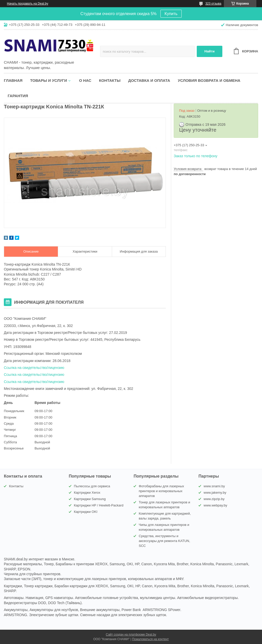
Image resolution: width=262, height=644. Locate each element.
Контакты (110, 80)
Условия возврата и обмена (209, 80)
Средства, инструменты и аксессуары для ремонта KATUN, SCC (164, 541)
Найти (210, 51)
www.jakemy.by (215, 493)
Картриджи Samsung (90, 499)
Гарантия (18, 96)
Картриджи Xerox (87, 493)
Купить (171, 14)
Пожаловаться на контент (150, 639)
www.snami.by (214, 486)
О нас (85, 80)
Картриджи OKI (86, 512)
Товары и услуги (49, 80)
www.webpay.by (215, 505)
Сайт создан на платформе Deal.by (131, 635)
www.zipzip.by (214, 499)
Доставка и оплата (149, 80)
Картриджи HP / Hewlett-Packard (99, 505)
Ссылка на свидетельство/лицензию (34, 368)
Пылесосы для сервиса (92, 486)
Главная (13, 80)
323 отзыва (213, 4)
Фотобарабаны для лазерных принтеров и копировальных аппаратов (161, 491)
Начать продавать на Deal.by (28, 4)
